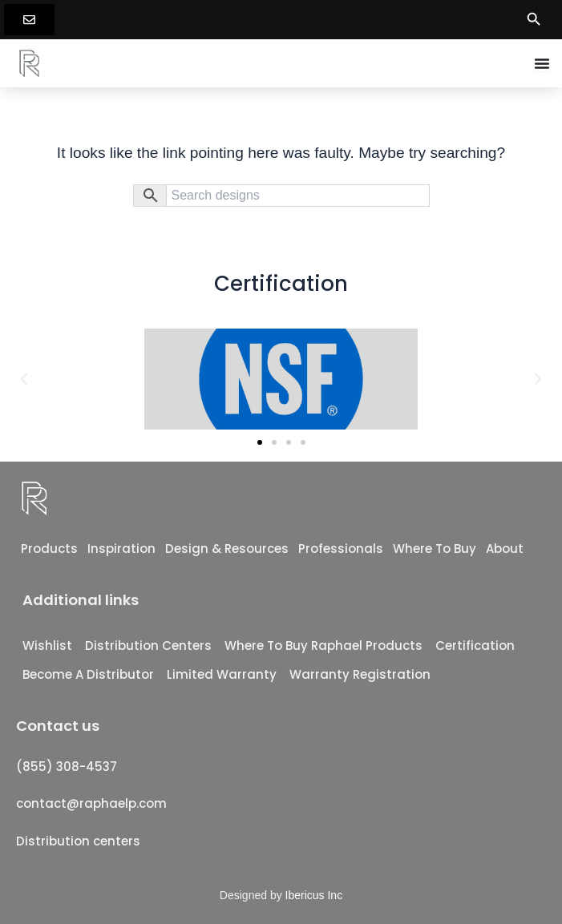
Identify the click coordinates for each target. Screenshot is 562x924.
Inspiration (121, 549)
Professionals (341, 549)
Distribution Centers (148, 646)
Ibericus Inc (314, 895)
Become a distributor (88, 674)
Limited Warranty (222, 674)
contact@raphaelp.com (91, 803)
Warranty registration (360, 674)
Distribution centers (78, 841)
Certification (475, 646)
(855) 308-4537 (67, 767)
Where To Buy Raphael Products (323, 646)
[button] (24, 379)
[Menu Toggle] (542, 63)
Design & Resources (227, 549)
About (505, 549)
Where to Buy (435, 549)
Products (49, 549)
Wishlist (47, 646)
